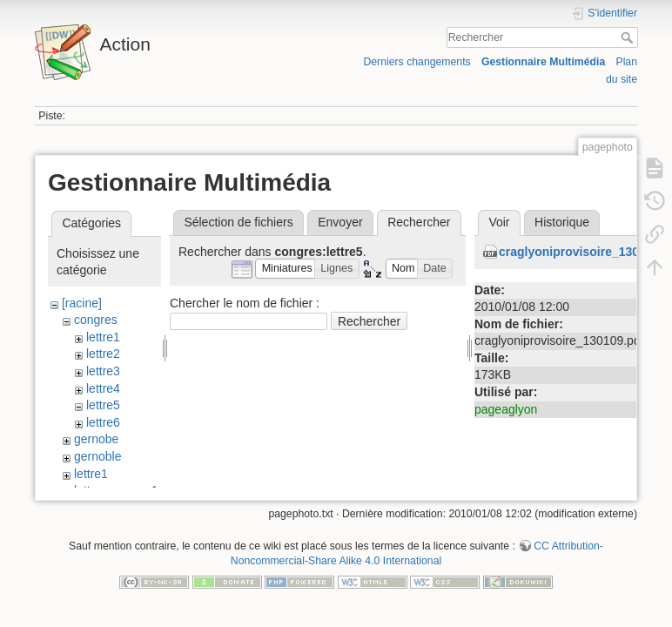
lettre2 (103, 354)
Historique (562, 222)
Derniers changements (417, 62)
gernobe (96, 439)
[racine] (82, 303)
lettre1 (103, 337)
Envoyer (340, 222)
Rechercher (629, 37)
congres (96, 320)
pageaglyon (506, 409)
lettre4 (103, 388)
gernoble (98, 456)
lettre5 (103, 405)
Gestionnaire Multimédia (543, 62)
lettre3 (103, 371)
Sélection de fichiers (238, 222)
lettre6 (103, 422)
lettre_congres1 (116, 490)
